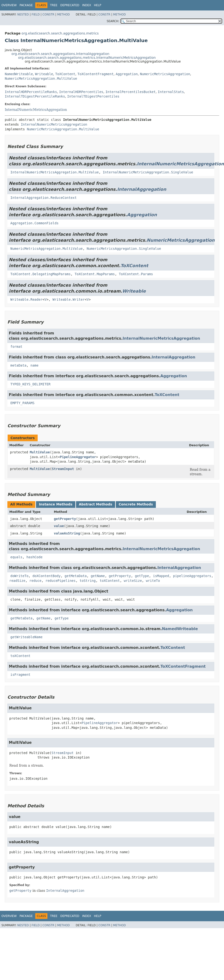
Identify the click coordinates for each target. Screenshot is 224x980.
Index (87, 5)
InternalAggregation (142, 189)
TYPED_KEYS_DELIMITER (30, 384)
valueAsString (67, 533)
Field (36, 15)
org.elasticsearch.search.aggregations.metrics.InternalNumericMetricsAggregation (87, 58)
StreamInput (63, 469)
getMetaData (76, 576)
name (35, 365)
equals (16, 557)
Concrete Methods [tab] (136, 504)
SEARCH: (113, 21)
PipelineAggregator (78, 457)
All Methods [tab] (21, 504)
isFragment (20, 675)
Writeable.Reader (26, 299)
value (59, 526)
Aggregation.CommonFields (34, 223)
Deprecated (70, 5)
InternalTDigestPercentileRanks (35, 96)
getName (98, 576)
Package (26, 5)
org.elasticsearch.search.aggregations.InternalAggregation (60, 54)
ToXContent (65, 74)
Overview (9, 5)
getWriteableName (26, 637)
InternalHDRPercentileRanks (31, 92)
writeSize (133, 581)
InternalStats (171, 92)
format (16, 347)
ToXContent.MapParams (95, 274)
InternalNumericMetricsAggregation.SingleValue (148, 172)
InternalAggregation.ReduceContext (43, 198)
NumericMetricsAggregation (165, 74)
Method (64, 15)
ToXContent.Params (136, 274)
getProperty (65, 519)
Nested (23, 15)
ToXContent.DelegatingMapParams (40, 274)
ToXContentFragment (96, 74)
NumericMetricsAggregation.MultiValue (41, 78)
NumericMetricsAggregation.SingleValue (124, 249)
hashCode (34, 557)
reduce (35, 581)
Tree (54, 5)
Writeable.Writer (69, 299)
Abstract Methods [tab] (96, 504)
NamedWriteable (19, 74)
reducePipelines (61, 581)
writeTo (153, 581)
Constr (48, 15)
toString (88, 581)
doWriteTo (19, 576)
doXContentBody (46, 576)
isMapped (161, 576)
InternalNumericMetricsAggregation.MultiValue (54, 172)
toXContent (110, 581)
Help (98, 5)
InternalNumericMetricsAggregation (36, 110)
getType (142, 576)
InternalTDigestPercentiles (93, 96)
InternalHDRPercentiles (81, 92)
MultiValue (40, 452)
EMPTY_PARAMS (22, 403)
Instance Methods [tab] (56, 504)
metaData (18, 365)
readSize (17, 581)
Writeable (44, 74)
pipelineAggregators (192, 576)
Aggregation (127, 74)
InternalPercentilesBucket (130, 92)
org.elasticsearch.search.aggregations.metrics (60, 33)
